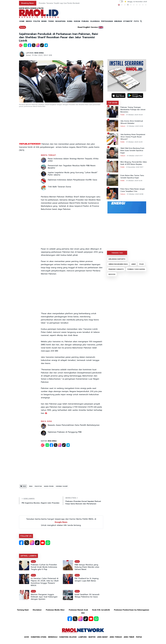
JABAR (133, 264)
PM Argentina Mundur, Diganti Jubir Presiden (41, 503)
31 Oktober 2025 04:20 (134, 115)
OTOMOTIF (128, 21)
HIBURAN (118, 21)
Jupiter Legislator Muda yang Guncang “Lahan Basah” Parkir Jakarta (73, 174)
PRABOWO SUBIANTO (116, 269)
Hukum (123, 126)
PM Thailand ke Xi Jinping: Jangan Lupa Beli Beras (87, 580)
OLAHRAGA (95, 21)
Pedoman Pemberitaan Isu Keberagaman (132, 610)
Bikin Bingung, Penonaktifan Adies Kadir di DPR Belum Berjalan (134, 163)
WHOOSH (112, 274)
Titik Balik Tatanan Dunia (59, 187)
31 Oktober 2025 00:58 (135, 194)
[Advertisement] (61, 125)
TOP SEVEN (113, 103)
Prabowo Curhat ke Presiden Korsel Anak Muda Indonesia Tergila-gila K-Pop (44, 567)
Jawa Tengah (116, 637)
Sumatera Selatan (68, 637)
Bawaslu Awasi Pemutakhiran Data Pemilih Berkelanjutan (74, 425)
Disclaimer (37, 610)
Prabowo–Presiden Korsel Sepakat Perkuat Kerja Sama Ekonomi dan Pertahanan (83, 503)
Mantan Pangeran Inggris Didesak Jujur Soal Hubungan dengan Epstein (44, 597)
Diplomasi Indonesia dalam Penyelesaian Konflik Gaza (72, 180)
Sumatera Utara (39, 637)
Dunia (23, 27)
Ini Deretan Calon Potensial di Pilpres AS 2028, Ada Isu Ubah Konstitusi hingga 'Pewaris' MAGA (45, 582)
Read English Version (88, 27)
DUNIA (70, 21)
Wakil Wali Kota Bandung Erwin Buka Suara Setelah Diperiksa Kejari (132, 151)
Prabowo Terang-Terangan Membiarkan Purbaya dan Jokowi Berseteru (133, 110)
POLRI (141, 264)
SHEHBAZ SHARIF (62, 486)
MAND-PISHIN (49, 486)
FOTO (136, 21)
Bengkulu (53, 637)
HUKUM (77, 21)
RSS (83, 613)
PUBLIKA (85, 21)
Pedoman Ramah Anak (78, 610)
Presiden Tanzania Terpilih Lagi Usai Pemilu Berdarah (59, 3)
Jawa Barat (102, 637)
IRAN (31, 486)
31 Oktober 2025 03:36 (135, 126)
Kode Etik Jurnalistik (101, 610)
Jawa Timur (129, 637)
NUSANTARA (60, 21)
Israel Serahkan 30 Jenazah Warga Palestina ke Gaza (87, 596)
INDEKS (29, 21)
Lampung (82, 637)
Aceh (27, 637)
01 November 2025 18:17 (135, 167)
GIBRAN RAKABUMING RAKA (118, 264)
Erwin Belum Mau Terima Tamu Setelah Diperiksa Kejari (132, 177)
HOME (22, 21)
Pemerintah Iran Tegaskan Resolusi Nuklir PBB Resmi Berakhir (72, 167)
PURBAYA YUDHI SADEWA (136, 269)
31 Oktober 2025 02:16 (134, 181)
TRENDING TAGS (117, 253)
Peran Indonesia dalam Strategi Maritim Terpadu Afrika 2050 (73, 160)
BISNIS (44, 21)
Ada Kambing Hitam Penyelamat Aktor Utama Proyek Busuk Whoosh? (133, 137)
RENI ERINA (39, 53)
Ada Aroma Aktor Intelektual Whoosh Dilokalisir (132, 122)
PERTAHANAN (107, 21)
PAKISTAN (38, 486)
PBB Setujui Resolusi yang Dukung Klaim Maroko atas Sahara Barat (87, 567)
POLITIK (37, 21)
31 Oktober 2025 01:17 (135, 156)
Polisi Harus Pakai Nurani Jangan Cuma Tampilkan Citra (133, 190)
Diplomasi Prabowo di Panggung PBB (65, 432)
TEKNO (51, 21)
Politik (122, 115)
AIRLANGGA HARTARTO (117, 259)
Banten (92, 637)
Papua (139, 637)
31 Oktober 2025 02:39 (134, 142)
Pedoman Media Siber (55, 610)
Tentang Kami (23, 610)
